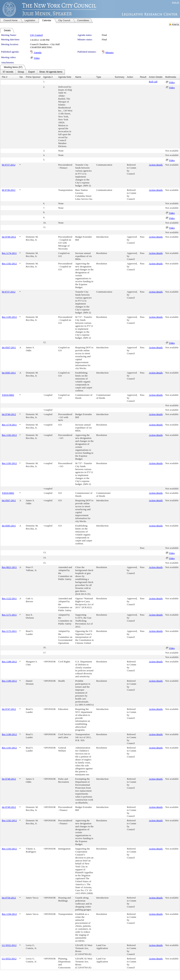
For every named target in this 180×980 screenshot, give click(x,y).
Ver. (21, 77)
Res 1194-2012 (9, 914)
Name (78, 77)
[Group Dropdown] (21, 72)
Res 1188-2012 (9, 662)
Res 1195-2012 (9, 317)
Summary (119, 77)
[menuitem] (8, 72)
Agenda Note (65, 77)
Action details (156, 165)
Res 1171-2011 (9, 615)
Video (37, 58)
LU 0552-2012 (9, 945)
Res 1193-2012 (9, 849)
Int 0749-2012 (9, 237)
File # (5, 77)
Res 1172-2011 (9, 631)
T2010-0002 (8, 395)
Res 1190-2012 (9, 734)
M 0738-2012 (9, 190)
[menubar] (33, 72)
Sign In (175, 2)
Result (143, 77)
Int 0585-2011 (9, 373)
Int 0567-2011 (9, 347)
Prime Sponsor (33, 77)
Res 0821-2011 (9, 567)
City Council (36, 35)
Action (130, 77)
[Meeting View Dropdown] (51, 72)
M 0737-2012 (9, 165)
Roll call (153, 82)
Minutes (110, 52)
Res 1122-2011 (9, 598)
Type (99, 77)
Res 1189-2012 (9, 681)
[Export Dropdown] (32, 72)
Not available (172, 151)
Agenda (38, 52)
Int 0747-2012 (9, 709)
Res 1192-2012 (9, 264)
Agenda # (48, 77)
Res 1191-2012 (9, 748)
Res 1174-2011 (9, 253)
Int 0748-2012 (9, 779)
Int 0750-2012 (9, 898)
